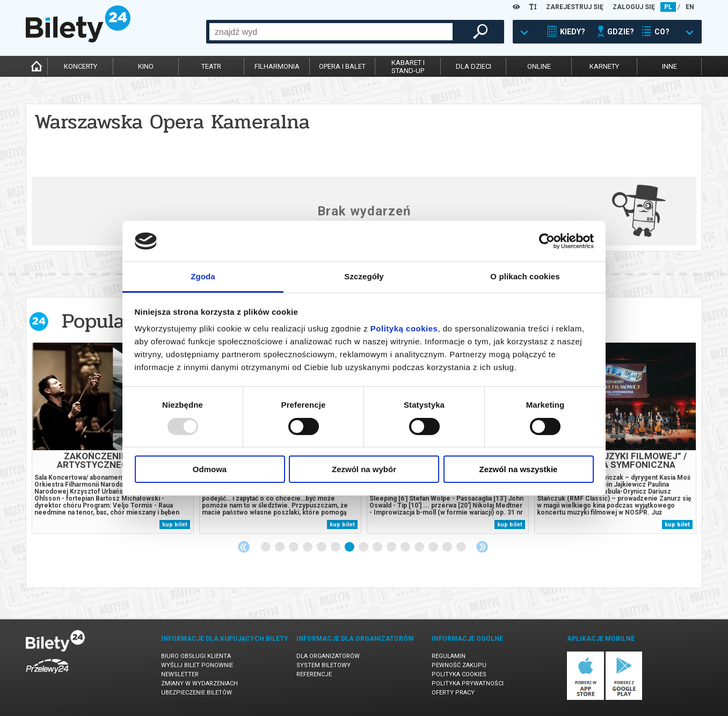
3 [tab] (294, 547)
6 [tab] (336, 547)
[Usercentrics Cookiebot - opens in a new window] (547, 241)
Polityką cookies (404, 328)
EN (690, 7)
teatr (211, 66)
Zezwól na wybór (364, 469)
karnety (604, 66)
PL (668, 7)
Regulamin (449, 656)
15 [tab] (462, 547)
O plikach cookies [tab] (525, 276)
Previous (244, 547)
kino (146, 66)
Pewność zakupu (459, 665)
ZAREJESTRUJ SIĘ (575, 7)
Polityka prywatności (468, 684)
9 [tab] (378, 547)
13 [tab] (434, 547)
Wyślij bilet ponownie (197, 665)
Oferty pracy (453, 693)
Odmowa (210, 469)
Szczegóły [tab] (364, 276)
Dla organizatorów (328, 656)
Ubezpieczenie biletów (196, 693)
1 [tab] (266, 547)
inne (669, 66)
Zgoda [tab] (203, 276)
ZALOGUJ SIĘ (634, 7)
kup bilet (175, 525)
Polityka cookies (459, 674)
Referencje (314, 674)
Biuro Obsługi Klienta (196, 656)
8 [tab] (364, 547)
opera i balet (342, 66)
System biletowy (323, 665)
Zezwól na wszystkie (519, 469)
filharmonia (277, 66)
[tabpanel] (113, 438)
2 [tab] (280, 547)
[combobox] (331, 32)
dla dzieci (474, 66)
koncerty (81, 66)
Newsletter (180, 674)
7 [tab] (350, 547)
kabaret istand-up (408, 67)
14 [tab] (448, 547)
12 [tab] (420, 547)
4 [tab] (308, 547)
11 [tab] (406, 547)
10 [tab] (392, 547)
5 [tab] (322, 547)
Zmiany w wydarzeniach (199, 684)
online (539, 66)
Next (482, 547)
